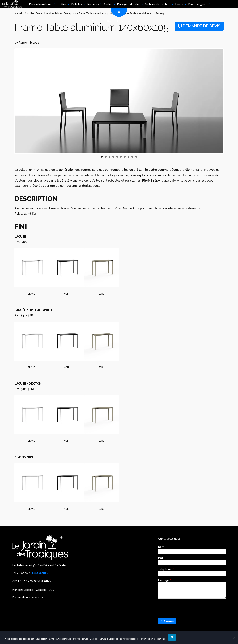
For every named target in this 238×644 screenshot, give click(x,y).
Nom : (162, 547)
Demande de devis (199, 26)
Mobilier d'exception (36, 13)
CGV (51, 590)
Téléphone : (166, 569)
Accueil (18, 13)
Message (165, 580)
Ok (172, 637)
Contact (41, 590)
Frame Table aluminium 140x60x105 (99, 13)
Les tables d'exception (63, 13)
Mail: (162, 558)
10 (136, 157)
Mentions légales (22, 590)
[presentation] (183, 608)
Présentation (20, 597)
